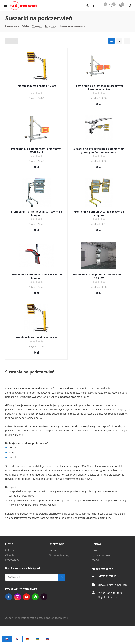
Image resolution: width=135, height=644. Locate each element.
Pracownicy (12, 560)
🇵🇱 (7, 639)
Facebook (9, 597)
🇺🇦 (37, 639)
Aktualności (12, 555)
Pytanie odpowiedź (103, 555)
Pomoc (53, 550)
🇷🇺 (48, 639)
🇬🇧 (17, 639)
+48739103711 (107, 576)
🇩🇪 (27, 639)
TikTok (44, 597)
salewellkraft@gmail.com (112, 585)
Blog (94, 550)
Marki (95, 560)
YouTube (26, 597)
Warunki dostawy (59, 555)
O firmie (10, 550)
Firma (9, 544)
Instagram (18, 597)
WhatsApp (35, 597)
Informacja (57, 544)
